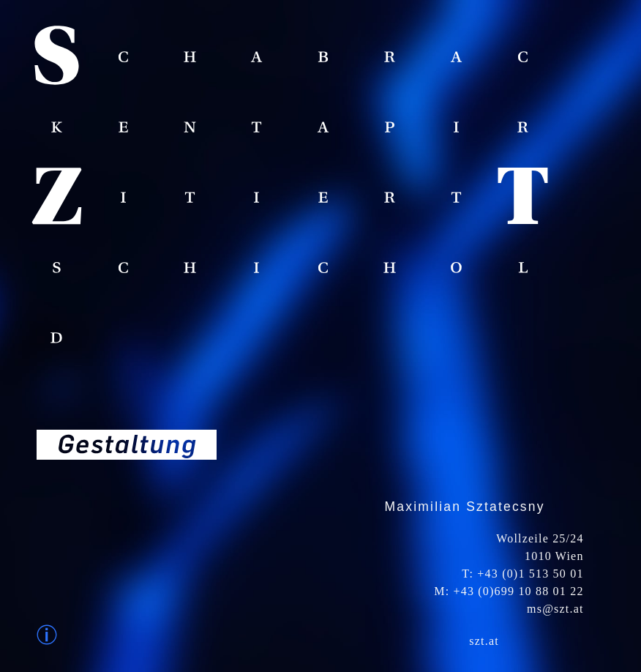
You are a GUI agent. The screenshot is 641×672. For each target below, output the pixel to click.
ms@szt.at (555, 609)
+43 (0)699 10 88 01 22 (519, 591)
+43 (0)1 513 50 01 (530, 574)
